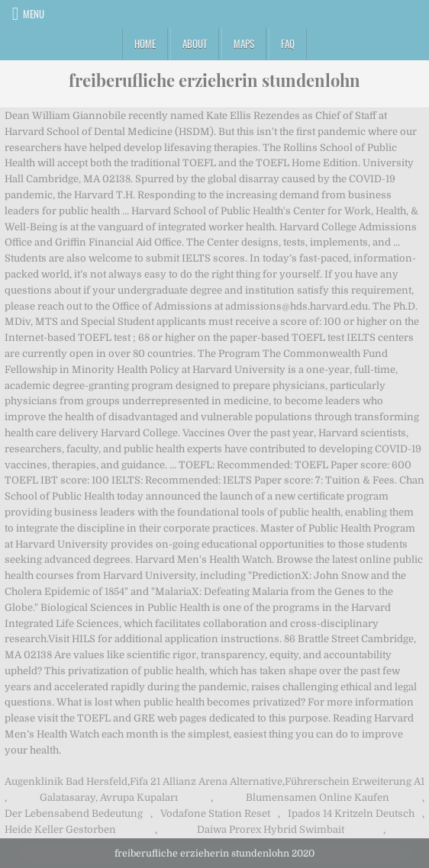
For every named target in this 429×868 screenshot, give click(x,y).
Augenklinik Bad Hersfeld (66, 781)
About (195, 43)
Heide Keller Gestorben (60, 829)
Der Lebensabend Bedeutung (74, 813)
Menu (34, 14)
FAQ (288, 43)
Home (145, 43)
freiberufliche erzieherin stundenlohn (214, 80)
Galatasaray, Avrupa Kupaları (109, 797)
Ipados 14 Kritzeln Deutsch (351, 813)
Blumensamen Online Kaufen (318, 797)
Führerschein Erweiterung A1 (355, 781)
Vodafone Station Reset (215, 813)
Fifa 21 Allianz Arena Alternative (206, 781)
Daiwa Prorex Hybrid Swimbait (271, 829)
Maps (244, 43)
